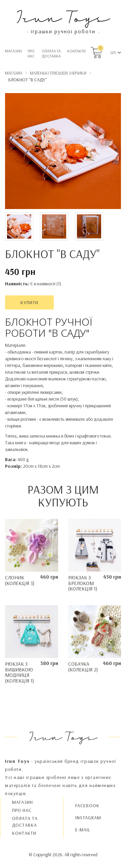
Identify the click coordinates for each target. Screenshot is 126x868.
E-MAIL (83, 830)
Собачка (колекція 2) (83, 667)
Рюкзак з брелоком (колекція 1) (83, 583)
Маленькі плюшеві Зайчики (58, 73)
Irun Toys (63, 17)
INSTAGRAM (88, 818)
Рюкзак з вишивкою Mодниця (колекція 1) (19, 672)
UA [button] (113, 52)
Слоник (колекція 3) (20, 580)
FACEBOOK (87, 805)
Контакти (76, 51)
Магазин (13, 51)
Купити (29, 302)
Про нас (31, 53)
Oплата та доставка (51, 53)
